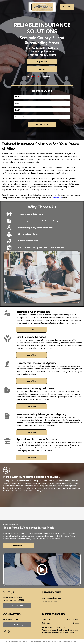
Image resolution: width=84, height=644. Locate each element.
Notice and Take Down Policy (53, 641)
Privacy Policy (10, 641)
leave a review (49, 488)
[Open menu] (80, 7)
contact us (57, 198)
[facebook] (5, 632)
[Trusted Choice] (22, 514)
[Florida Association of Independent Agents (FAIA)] (62, 514)
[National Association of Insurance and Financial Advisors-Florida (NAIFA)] (42, 514)
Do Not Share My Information (24, 641)
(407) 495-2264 (11, 619)
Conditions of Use (39, 641)
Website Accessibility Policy (70, 641)
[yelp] (9, 632)
